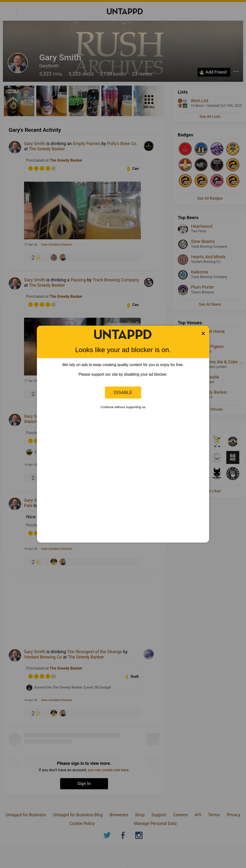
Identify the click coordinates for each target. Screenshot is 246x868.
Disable (123, 392)
